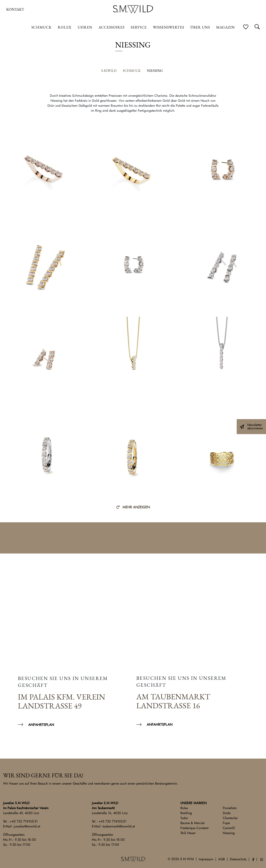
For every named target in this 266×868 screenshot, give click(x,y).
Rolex (184, 808)
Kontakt (15, 9)
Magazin (225, 27)
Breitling (186, 813)
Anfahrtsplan (41, 725)
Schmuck (41, 27)
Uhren (85, 27)
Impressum (206, 859)
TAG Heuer (188, 833)
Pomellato (230, 808)
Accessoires (111, 27)
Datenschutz (238, 859)
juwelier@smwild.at (27, 826)
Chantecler (230, 818)
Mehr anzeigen (136, 507)
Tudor (184, 818)
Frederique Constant (194, 828)
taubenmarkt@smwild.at (119, 826)
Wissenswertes (169, 27)
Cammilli (229, 828)
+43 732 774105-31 (24, 821)
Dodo (227, 813)
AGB (222, 859)
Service (139, 27)
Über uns (200, 27)
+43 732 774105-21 (112, 821)
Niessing (229, 833)
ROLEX (65, 27)
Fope (226, 823)
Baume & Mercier (193, 823)
